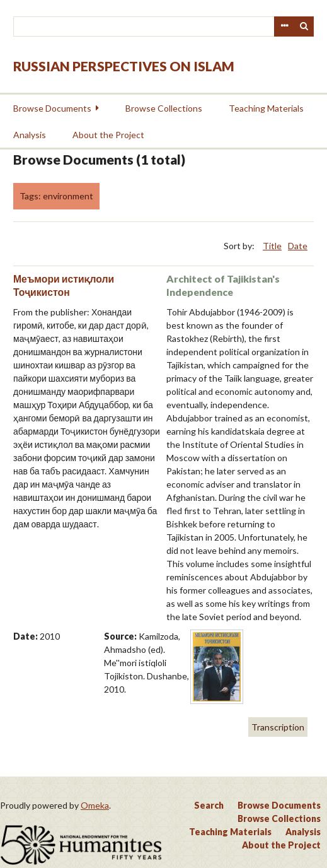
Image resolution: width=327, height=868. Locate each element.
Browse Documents (52, 108)
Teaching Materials (266, 108)
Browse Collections (164, 108)
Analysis (30, 135)
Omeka (95, 805)
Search (304, 26)
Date (298, 246)
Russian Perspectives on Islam (124, 66)
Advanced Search (284, 26)
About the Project (108, 135)
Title (272, 246)
